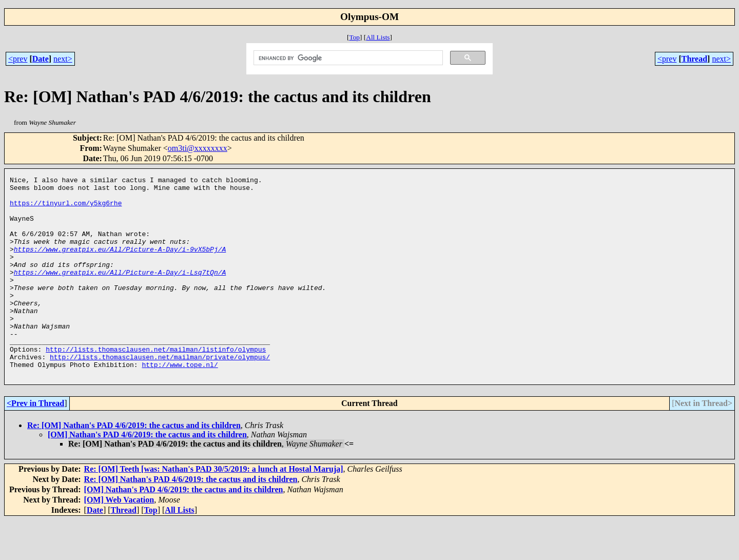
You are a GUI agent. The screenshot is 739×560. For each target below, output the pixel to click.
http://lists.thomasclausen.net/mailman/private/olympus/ (160, 394)
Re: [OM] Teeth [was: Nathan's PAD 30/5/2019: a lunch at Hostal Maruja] (214, 509)
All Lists (378, 37)
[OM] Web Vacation (119, 540)
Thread (694, 59)
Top (354, 37)
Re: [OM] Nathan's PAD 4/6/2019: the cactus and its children (134, 465)
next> (63, 59)
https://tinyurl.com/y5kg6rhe (66, 209)
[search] (347, 58)
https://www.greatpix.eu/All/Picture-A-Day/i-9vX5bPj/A (120, 264)
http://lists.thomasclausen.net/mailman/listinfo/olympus (156, 384)
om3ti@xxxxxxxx (198, 148)
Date (41, 59)
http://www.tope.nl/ (180, 403)
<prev (18, 59)
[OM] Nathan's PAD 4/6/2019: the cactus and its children (147, 475)
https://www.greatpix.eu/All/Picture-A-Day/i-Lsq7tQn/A (120, 292)
